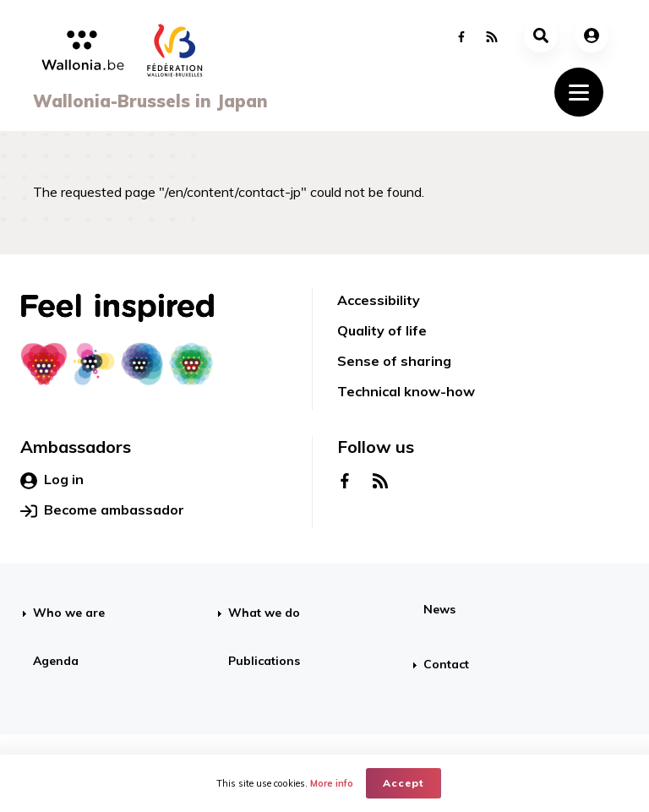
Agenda (56, 661)
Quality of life (382, 330)
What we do (264, 613)
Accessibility (379, 300)
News (439, 609)
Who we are (69, 613)
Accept (404, 783)
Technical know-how (406, 391)
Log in (52, 480)
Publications (264, 661)
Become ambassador (102, 510)
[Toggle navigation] (579, 92)
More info (332, 783)
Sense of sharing (394, 361)
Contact (446, 664)
